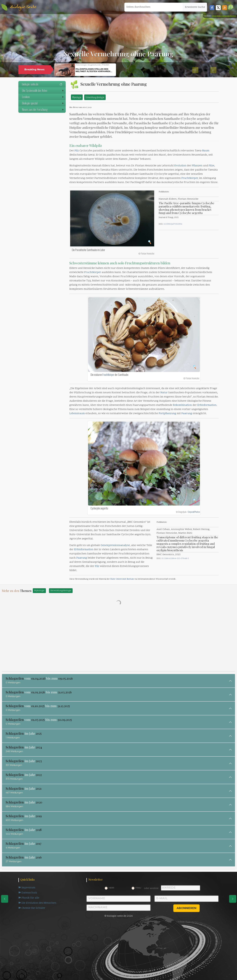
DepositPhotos (194, 512)
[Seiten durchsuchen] (154, 7)
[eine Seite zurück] (5, 899)
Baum (206, 151)
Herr (111, 888)
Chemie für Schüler (32, 908)
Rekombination (182, 405)
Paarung (187, 414)
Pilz (77, 151)
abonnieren (186, 908)
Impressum (27, 888)
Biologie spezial (43, 103)
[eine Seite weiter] (233, 899)
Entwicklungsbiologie (95, 97)
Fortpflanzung (167, 414)
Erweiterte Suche (195, 7)
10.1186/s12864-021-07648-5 (175, 558)
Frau (138, 888)
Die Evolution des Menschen (37, 903)
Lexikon (43, 97)
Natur (164, 393)
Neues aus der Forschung (43, 109)
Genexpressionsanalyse (115, 545)
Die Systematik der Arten (43, 90)
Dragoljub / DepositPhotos (224, 16)
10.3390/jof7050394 (173, 224)
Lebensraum (77, 414)
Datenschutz (28, 893)
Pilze (211, 166)
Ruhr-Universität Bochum (122, 579)
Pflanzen (197, 166)
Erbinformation (207, 405)
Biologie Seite (23, 7)
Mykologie (77, 97)
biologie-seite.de (42, 84)
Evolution (180, 166)
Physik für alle (29, 898)
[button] (231, 7)
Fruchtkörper (190, 178)
